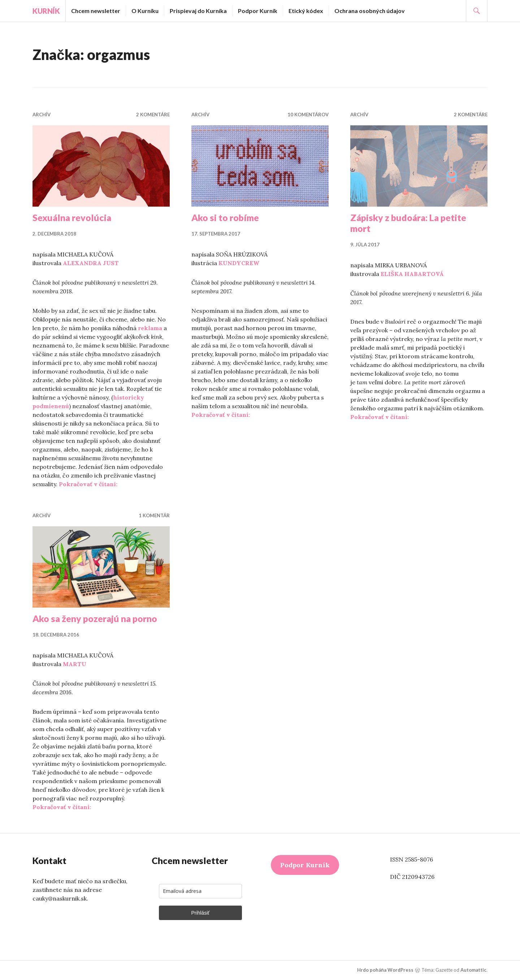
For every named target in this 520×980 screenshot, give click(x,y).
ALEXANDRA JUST (91, 263)
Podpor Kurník (258, 11)
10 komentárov (308, 115)
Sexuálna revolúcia (72, 217)
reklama (150, 328)
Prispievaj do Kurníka (198, 11)
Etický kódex (306, 11)
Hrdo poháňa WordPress (385, 970)
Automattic (473, 970)
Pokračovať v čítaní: (88, 484)
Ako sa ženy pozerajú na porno (95, 618)
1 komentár (154, 515)
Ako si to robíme (225, 217)
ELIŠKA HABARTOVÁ (412, 274)
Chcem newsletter (96, 11)
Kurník (46, 11)
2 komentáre (153, 115)
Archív (42, 115)
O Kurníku (145, 11)
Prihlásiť (200, 913)
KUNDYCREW (239, 263)
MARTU (75, 664)
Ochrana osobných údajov (370, 11)
